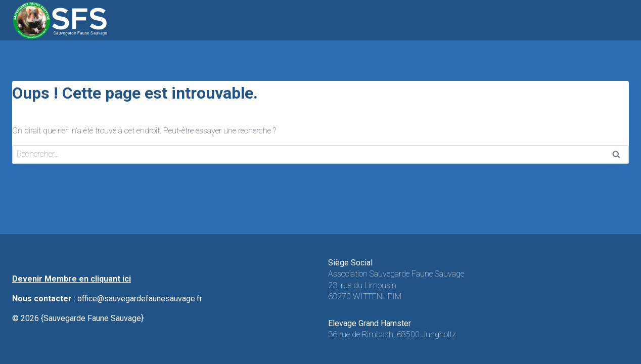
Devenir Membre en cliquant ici (72, 279)
